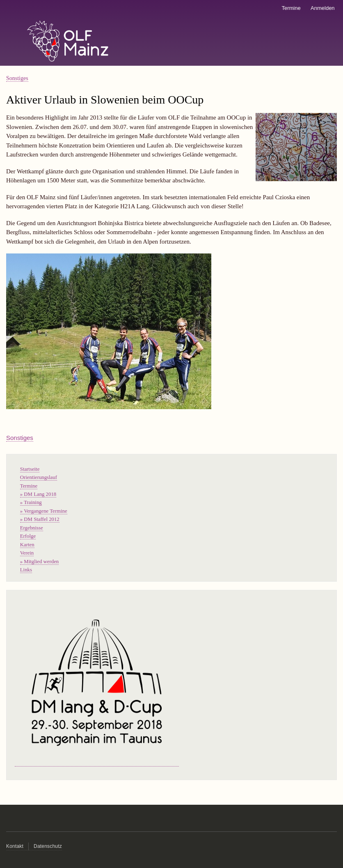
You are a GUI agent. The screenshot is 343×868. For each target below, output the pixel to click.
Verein (27, 553)
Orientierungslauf (39, 477)
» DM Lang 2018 (38, 494)
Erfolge (28, 536)
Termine (291, 8)
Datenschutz (48, 846)
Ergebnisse (32, 528)
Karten (27, 545)
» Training (31, 502)
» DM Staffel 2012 (40, 519)
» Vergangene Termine (44, 511)
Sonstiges (17, 78)
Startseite (30, 469)
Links (26, 570)
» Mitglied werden (39, 562)
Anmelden (323, 8)
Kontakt (15, 846)
